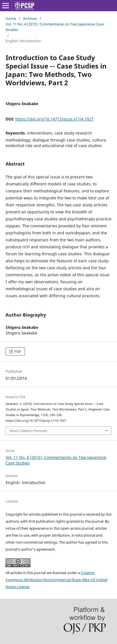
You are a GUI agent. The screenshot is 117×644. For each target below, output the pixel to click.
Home (11, 18)
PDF (17, 352)
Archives (30, 18)
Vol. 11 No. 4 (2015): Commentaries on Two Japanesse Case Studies (55, 27)
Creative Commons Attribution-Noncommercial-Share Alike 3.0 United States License (57, 580)
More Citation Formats (28, 431)
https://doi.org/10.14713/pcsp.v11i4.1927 (54, 119)
